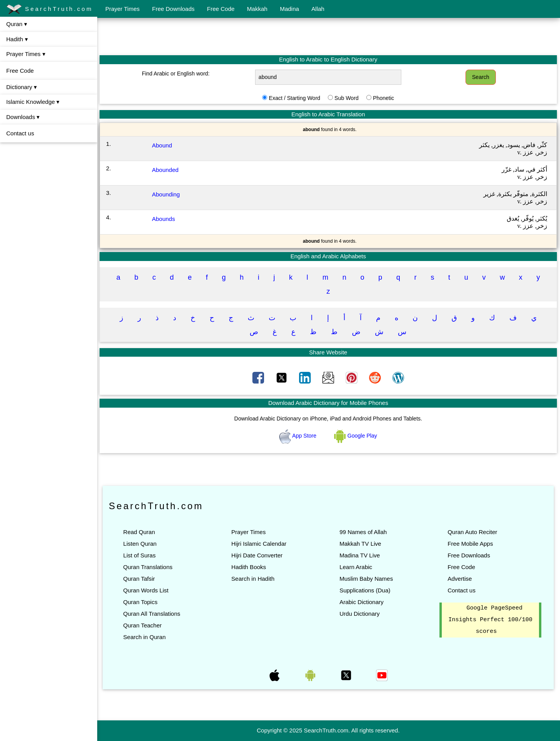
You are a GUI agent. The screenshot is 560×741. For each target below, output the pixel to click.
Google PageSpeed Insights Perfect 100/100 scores (490, 620)
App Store (299, 436)
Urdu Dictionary (360, 614)
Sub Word (347, 98)
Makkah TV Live (361, 544)
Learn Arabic (356, 567)
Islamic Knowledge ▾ (33, 102)
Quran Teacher (143, 625)
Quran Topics (141, 602)
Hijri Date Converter (257, 555)
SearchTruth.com (50, 9)
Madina (290, 9)
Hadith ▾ (17, 39)
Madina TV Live (360, 555)
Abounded (166, 170)
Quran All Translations (153, 614)
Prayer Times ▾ (26, 54)
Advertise (460, 579)
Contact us (20, 133)
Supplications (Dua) (365, 590)
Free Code (221, 9)
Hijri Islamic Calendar (259, 544)
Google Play (356, 436)
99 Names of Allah (364, 532)
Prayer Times (122, 9)
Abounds (164, 219)
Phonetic (384, 98)
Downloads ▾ (23, 117)
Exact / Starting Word (295, 98)
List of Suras (140, 555)
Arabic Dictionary (362, 602)
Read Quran (140, 532)
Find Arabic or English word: (177, 74)
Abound (163, 145)
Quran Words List (147, 590)
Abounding (167, 194)
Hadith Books (249, 567)
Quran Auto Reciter (472, 532)
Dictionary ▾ (22, 87)
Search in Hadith (253, 579)
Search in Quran (145, 637)
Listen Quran (141, 544)
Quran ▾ (17, 24)
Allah (318, 9)
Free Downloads (173, 9)
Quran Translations (149, 567)
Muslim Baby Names (367, 579)
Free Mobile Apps (470, 544)
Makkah (257, 9)
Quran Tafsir (140, 579)
